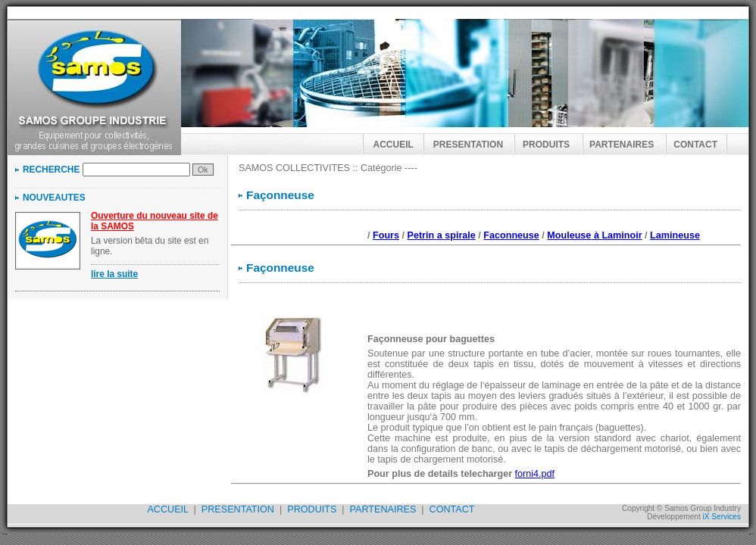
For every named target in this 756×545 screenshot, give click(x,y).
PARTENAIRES (622, 145)
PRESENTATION (468, 145)
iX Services (722, 517)
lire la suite (114, 274)
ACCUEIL (394, 145)
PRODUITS (546, 145)
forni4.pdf (535, 474)
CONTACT (695, 145)
